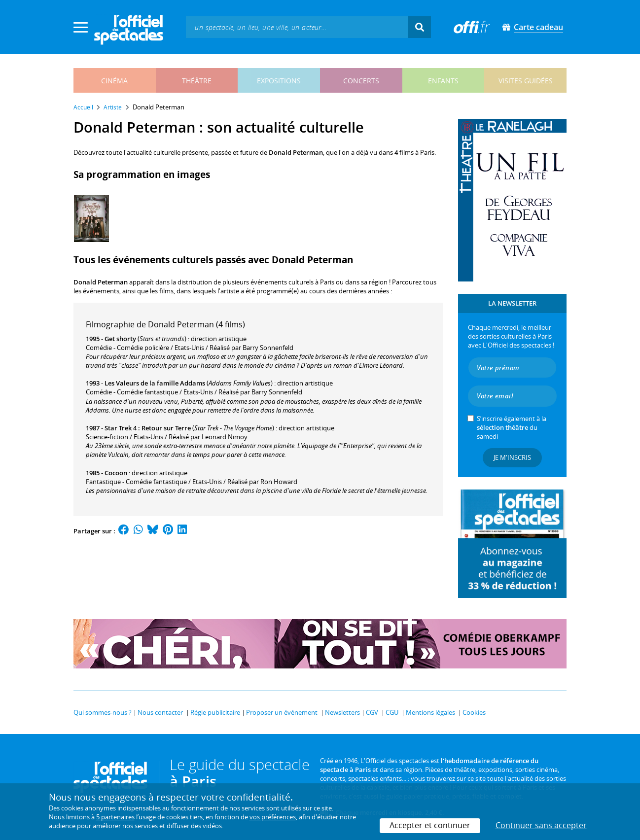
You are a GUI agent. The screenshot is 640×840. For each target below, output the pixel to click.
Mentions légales (430, 712)
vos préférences (273, 817)
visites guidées (526, 81)
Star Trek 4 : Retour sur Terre (148, 428)
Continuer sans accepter (541, 825)
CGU (392, 712)
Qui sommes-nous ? (103, 712)
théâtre (197, 81)
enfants (443, 81)
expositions (279, 81)
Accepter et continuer (430, 825)
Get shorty (120, 339)
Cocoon (116, 473)
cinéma (114, 81)
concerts (361, 81)
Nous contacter (160, 712)
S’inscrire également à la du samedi (512, 427)
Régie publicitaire (215, 712)
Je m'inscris (512, 457)
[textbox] (297, 27)
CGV (372, 712)
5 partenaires (115, 817)
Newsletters (342, 712)
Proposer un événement (282, 712)
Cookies (474, 712)
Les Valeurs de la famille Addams (155, 383)
